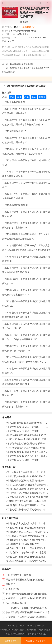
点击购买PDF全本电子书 (37, 641)
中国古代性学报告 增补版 (19, 575)
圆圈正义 (11, 584)
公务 (26, 97)
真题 (12, 97)
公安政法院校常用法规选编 (22, 64)
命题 (34, 97)
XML (40, 634)
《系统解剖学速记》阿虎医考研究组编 (24, 497)
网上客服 (40, 626)
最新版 (42, 97)
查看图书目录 (11, 641)
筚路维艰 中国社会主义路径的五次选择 (25, 580)
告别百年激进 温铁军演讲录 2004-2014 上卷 (28, 612)
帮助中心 (31, 626)
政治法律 (24, 22)
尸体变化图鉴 (13, 589)
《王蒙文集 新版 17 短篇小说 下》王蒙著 (25, 452)
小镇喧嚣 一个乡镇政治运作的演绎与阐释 (26, 598)
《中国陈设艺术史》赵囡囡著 (20, 544)
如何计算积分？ (29, 27)
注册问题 (21, 626)
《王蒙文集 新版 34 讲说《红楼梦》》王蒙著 (27, 460)
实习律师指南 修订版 (16, 603)
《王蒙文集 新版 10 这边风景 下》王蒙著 (25, 456)
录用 (19, 97)
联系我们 (12, 626)
